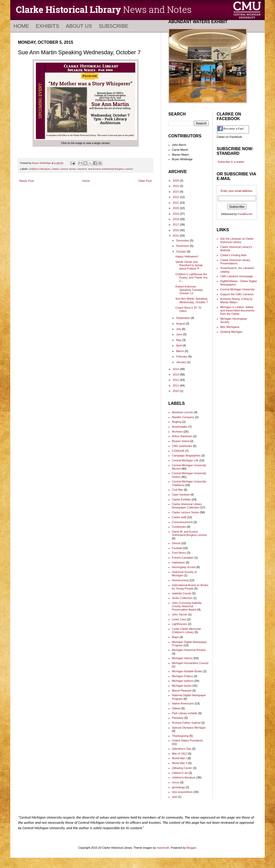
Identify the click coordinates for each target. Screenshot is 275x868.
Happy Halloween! (187, 256)
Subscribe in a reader (231, 162)
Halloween (178, 562)
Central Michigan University (237, 289)
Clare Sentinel (181, 495)
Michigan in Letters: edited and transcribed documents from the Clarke (237, 310)
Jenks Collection (182, 598)
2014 (176, 369)
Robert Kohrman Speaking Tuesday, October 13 (189, 290)
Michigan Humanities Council (190, 663)
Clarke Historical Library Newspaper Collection (187, 506)
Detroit (176, 543)
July (179, 329)
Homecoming (180, 580)
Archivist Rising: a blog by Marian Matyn (236, 301)
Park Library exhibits (185, 713)
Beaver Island (181, 441)
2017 (176, 225)
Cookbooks (179, 527)
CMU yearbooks (182, 446)
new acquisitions (182, 792)
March (180, 351)
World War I (179, 758)
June (180, 334)
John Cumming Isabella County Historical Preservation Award (187, 606)
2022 (176, 197)
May (179, 340)
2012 (176, 380)
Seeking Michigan (231, 332)
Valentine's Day (182, 749)
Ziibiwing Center (182, 768)
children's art (180, 773)
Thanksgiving (180, 736)
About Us (79, 26)
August (181, 324)
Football (177, 548)
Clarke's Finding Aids (233, 255)
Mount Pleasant (182, 691)
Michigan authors (183, 681)
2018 (176, 219)
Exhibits (47, 26)
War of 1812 (180, 754)
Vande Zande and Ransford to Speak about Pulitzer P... (189, 265)
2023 (176, 192)
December (183, 240)
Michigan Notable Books (187, 671)
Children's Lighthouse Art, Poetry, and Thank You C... (191, 278)
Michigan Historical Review (189, 650)
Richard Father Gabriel (186, 723)
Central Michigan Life (185, 460)
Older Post (145, 181)
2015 (176, 236)
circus (176, 782)
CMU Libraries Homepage (237, 276)
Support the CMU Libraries (237, 294)
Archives (177, 432)
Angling (177, 422)
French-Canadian (183, 558)
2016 (176, 230)
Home (21, 26)
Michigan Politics (182, 676)
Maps (175, 637)
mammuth (163, 848)
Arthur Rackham (182, 436)
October (181, 252)
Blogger (191, 848)
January (181, 362)
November (183, 246)
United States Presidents (187, 740)
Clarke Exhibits (181, 499)
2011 (176, 386)
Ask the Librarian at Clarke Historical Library (237, 240)
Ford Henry (179, 553)
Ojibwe (176, 708)
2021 (176, 203)
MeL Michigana (230, 327)
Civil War (178, 490)
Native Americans (183, 703)
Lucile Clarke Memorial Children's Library (186, 630)
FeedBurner (245, 214)
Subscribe (114, 26)
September (183, 318)
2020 (176, 208)
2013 (176, 374)
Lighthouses (180, 624)
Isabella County (182, 593)
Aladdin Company (183, 417)
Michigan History (182, 658)
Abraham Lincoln (183, 412)
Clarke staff (179, 517)
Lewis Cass (179, 619)
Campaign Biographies (186, 455)
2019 (176, 214)
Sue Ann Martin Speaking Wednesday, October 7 (192, 300)
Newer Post (27, 181)
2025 (176, 181)
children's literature (40, 169)
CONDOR (178, 451)
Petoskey (178, 718)
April (179, 345)
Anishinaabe (180, 427)
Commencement (182, 522)
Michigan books (182, 686)
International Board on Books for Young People (190, 587)
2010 (176, 391)
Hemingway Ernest (184, 567)
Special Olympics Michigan (189, 728)
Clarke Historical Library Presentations (235, 262)
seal (175, 797)
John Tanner (180, 614)
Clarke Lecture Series (64, 169)
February (182, 356)
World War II (180, 763)
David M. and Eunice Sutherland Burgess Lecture (105, 169)
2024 (176, 186)
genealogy (178, 787)
